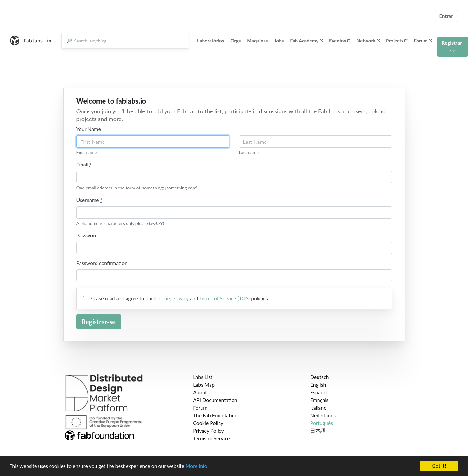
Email (84, 164)
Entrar (446, 16)
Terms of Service (211, 438)
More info (196, 467)
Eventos (340, 41)
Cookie (162, 298)
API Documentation (215, 400)
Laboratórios (211, 41)
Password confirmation (102, 263)
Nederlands (323, 415)
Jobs (279, 41)
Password (87, 235)
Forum (423, 41)
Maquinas (257, 41)
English (318, 384)
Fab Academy (306, 41)
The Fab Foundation (215, 415)
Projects (397, 41)
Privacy (181, 298)
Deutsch (320, 377)
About (200, 392)
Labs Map (204, 384)
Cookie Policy (208, 423)
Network (368, 41)
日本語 (318, 430)
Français (319, 400)
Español (319, 392)
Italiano (318, 407)
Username (89, 200)
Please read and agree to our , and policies (179, 298)
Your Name (89, 129)
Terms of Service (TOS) (225, 298)
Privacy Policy (208, 430)
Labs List (203, 377)
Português (322, 423)
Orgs (235, 41)
